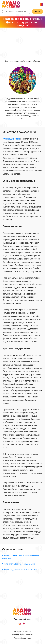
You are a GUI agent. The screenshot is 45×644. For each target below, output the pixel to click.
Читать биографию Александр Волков (19, 564)
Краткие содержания (14, 61)
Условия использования (23, 635)
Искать (37, 12)
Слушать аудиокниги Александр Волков (20, 570)
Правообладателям (22, 638)
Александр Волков (32, 61)
